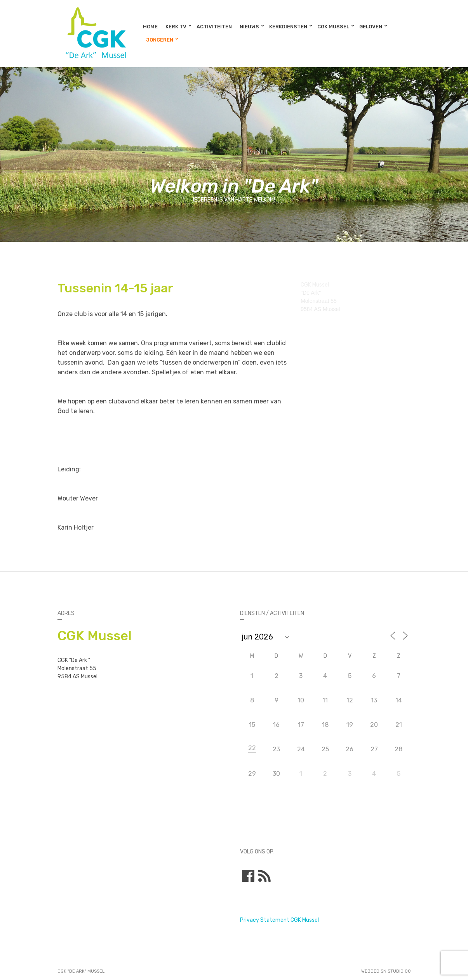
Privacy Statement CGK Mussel (279, 920)
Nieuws (249, 27)
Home (150, 27)
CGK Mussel (333, 27)
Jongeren (160, 40)
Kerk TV (176, 27)
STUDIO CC (399, 971)
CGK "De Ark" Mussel (81, 971)
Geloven (371, 27)
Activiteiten (214, 27)
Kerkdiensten (288, 27)
